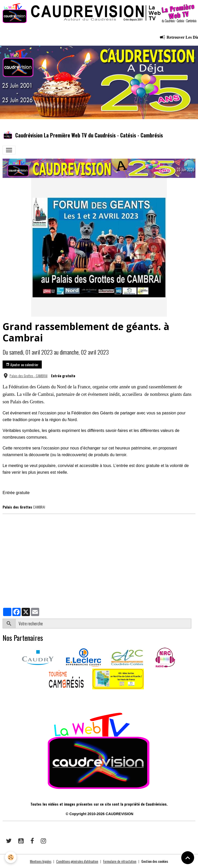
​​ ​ (3, 697)
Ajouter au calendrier (22, 365)
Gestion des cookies (155, 861)
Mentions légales (41, 861)
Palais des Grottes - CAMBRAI (28, 376)
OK (193, 624)
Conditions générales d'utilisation (77, 861)
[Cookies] (11, 857)
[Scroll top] (188, 858)
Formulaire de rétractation (120, 861)
